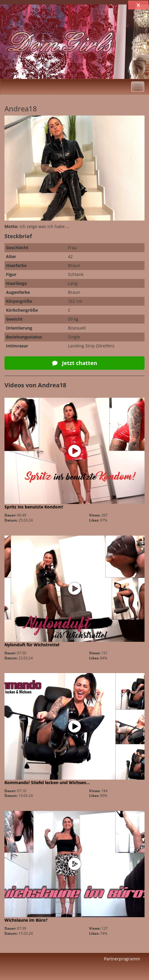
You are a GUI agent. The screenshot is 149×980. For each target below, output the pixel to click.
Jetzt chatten (75, 363)
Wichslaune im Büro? (26, 920)
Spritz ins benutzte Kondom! (34, 507)
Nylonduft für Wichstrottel (32, 645)
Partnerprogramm (122, 959)
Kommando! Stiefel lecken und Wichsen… (47, 782)
